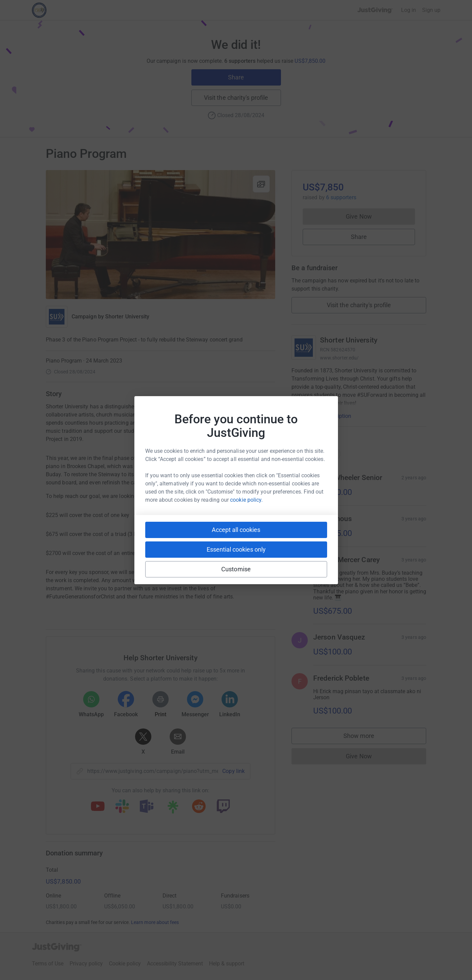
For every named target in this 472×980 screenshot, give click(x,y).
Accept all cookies (236, 530)
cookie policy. (246, 500)
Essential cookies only (236, 549)
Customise (236, 569)
